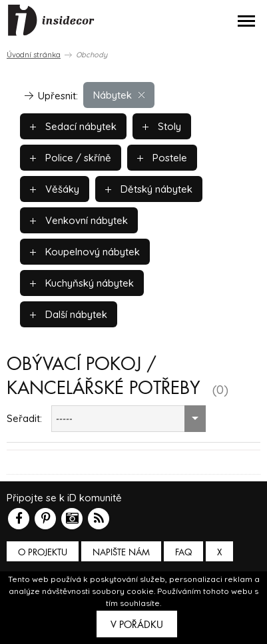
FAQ (183, 552)
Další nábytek (69, 314)
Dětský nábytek (149, 189)
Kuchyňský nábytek (82, 283)
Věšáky (55, 189)
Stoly (162, 126)
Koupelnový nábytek (85, 252)
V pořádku (137, 625)
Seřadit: (24, 418)
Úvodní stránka (34, 55)
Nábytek (119, 95)
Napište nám (121, 552)
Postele (162, 158)
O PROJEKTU (43, 552)
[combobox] (129, 419)
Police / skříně (71, 158)
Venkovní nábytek (79, 220)
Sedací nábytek (73, 126)
